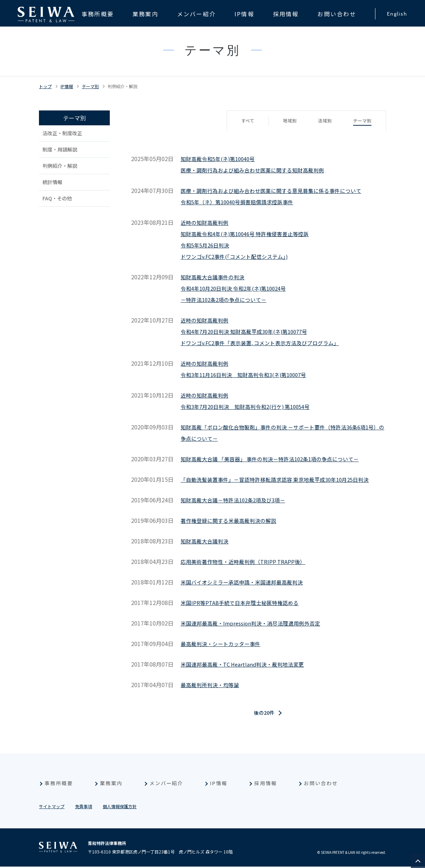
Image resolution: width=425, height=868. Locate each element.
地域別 (287, 121)
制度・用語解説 (60, 149)
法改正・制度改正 (62, 133)
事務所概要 (59, 784)
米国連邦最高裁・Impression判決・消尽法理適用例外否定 (255, 623)
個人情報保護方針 (120, 808)
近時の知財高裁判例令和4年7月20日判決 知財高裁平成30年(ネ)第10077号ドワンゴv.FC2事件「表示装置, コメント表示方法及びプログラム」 (266, 331)
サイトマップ (52, 808)
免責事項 (84, 808)
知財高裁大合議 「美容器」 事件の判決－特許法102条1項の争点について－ (276, 459)
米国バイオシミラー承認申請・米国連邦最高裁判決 (246, 582)
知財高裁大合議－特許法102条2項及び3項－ (237, 500)
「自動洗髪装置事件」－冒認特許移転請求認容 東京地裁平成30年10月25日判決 (282, 479)
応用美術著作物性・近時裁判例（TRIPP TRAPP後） (246, 561)
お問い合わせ (321, 784)
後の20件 (264, 714)
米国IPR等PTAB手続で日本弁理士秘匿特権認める (243, 603)
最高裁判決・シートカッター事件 (223, 644)
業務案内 (111, 784)
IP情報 (67, 86)
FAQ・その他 (57, 198)
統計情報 (52, 182)
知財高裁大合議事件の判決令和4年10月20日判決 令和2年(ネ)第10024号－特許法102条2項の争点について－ (238, 288)
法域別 (323, 121)
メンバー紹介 (166, 784)
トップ (45, 86)
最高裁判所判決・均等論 (212, 685)
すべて (244, 121)
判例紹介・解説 (123, 86)
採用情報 (266, 784)
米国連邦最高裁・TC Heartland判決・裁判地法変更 (246, 664)
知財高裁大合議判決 (206, 541)
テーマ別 (90, 86)
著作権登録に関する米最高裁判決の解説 (232, 520)
